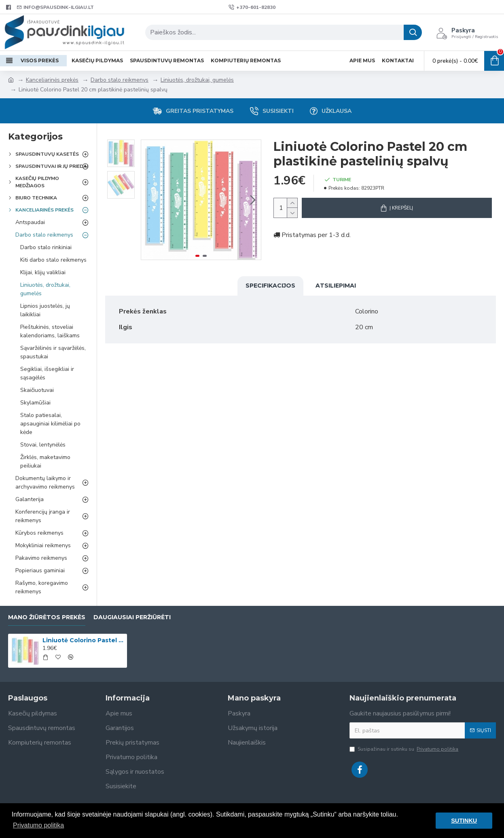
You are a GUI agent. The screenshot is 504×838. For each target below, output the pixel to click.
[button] (253, 200)
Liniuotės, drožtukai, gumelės (197, 80)
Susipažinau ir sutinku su (404, 749)
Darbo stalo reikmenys (120, 80)
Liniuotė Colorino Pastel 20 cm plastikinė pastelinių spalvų (83, 640)
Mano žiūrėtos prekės (47, 617)
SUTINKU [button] (464, 821)
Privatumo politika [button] (38, 825)
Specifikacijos (270, 286)
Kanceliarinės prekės (52, 80)
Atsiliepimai (336, 286)
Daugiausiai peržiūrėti (132, 617)
